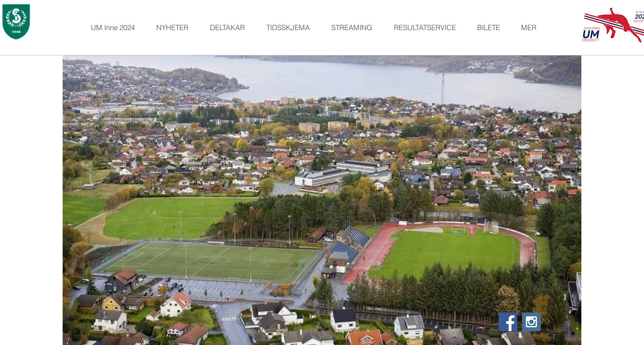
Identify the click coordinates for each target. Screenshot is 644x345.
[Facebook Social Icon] (508, 322)
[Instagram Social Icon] (531, 322)
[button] (230, 28)
